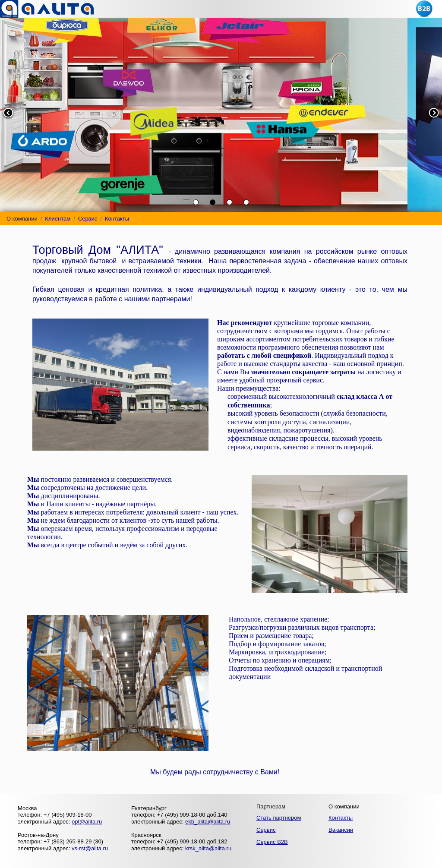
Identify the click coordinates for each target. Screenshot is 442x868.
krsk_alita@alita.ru (208, 848)
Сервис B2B (272, 842)
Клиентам (58, 219)
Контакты (117, 219)
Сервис (88, 219)
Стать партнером (279, 818)
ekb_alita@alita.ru (208, 822)
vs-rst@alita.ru (90, 848)
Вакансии (341, 830)
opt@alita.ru (87, 822)
